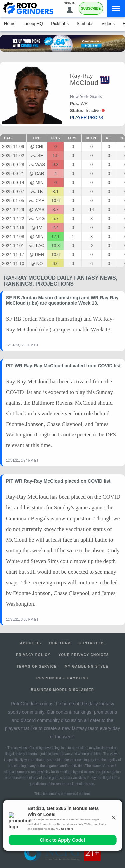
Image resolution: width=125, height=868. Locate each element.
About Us (30, 643)
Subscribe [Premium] (91, 8)
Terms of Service (37, 666)
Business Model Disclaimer (63, 690)
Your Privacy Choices (84, 655)
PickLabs (60, 23)
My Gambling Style (86, 666)
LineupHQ (33, 23)
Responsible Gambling (62, 678)
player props (86, 117)
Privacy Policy (33, 655)
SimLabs (85, 23)
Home (10, 23)
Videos (108, 23)
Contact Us (92, 643)
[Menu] (116, 8)
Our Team (60, 643)
